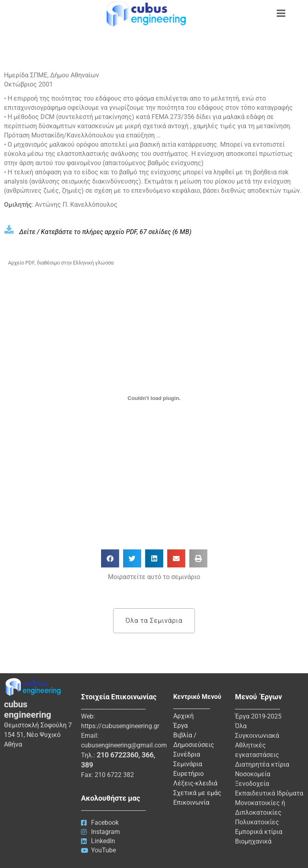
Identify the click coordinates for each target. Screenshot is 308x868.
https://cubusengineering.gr (120, 726)
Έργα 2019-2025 (258, 716)
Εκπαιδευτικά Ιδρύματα (269, 793)
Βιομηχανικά (253, 841)
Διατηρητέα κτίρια (262, 764)
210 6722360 (118, 755)
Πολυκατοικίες (257, 822)
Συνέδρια (187, 754)
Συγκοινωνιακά (257, 736)
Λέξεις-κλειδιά (195, 783)
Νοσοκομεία (253, 774)
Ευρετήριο (188, 774)
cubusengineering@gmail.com (124, 745)
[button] (110, 558)
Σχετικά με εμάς (197, 793)
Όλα (241, 726)
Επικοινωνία (191, 802)
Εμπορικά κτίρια (259, 832)
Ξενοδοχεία (252, 784)
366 (148, 755)
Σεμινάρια (188, 764)
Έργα (180, 726)
